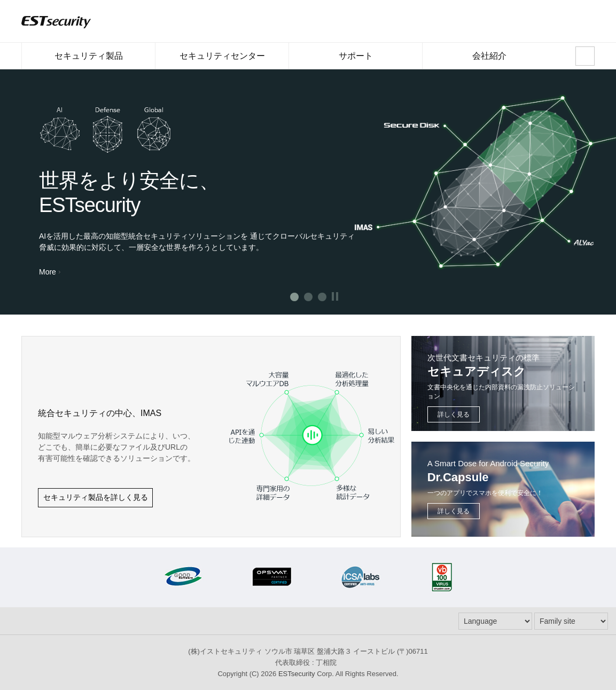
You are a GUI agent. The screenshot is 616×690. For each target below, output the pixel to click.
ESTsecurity (297, 674)
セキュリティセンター (222, 60)
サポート (355, 60)
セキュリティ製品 (88, 60)
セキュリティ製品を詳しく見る (96, 497)
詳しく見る (454, 414)
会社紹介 (489, 60)
